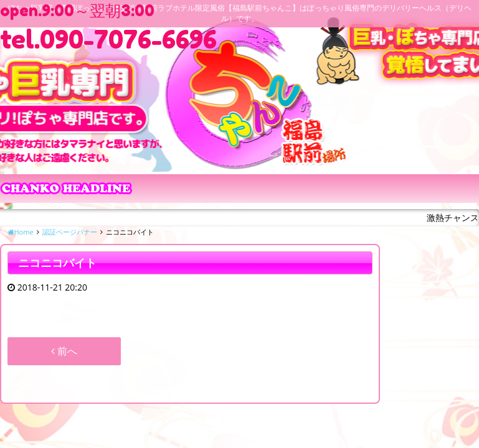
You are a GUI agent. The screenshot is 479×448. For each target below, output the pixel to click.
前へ (64, 351)
